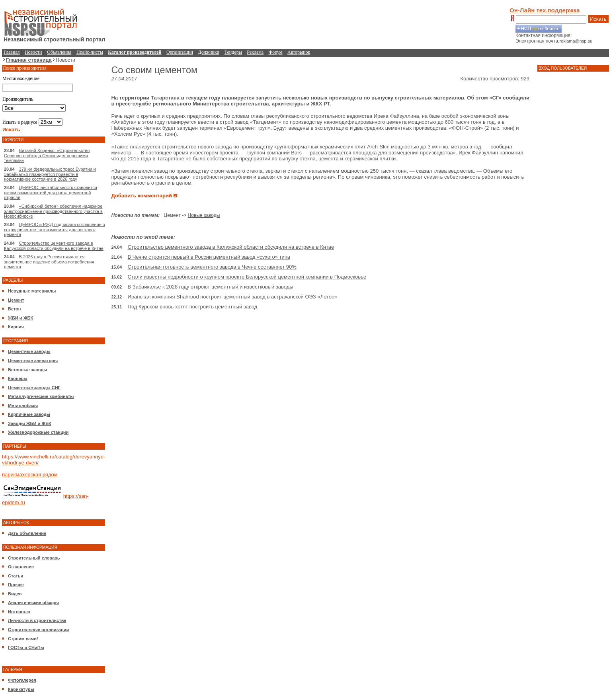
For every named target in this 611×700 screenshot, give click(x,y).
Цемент (16, 300)
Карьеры (18, 378)
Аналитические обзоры (33, 603)
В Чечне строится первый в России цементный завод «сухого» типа (209, 257)
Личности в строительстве (37, 620)
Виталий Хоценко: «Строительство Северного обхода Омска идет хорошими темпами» (47, 155)
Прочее (16, 585)
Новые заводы (204, 215)
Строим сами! (23, 639)
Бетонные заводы (28, 370)
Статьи (16, 576)
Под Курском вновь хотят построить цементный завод (193, 307)
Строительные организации (38, 630)
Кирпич (16, 327)
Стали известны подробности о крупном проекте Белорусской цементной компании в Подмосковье (247, 277)
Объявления (59, 52)
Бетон (14, 309)
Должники (209, 52)
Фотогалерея (22, 680)
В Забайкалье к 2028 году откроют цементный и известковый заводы (211, 287)
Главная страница (29, 60)
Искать (598, 19)
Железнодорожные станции (38, 432)
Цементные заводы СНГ (34, 388)
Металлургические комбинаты (41, 396)
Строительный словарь (34, 558)
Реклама (255, 52)
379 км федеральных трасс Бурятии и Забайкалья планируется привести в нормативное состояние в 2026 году (50, 174)
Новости (33, 52)
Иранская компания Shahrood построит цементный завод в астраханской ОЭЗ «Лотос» (232, 297)
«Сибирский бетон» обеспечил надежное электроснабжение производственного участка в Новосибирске (53, 211)
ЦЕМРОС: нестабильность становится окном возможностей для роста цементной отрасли (51, 192)
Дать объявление (27, 533)
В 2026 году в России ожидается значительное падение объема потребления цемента (49, 262)
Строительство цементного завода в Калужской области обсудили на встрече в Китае (54, 246)
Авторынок (299, 52)
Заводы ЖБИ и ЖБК (30, 423)
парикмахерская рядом (30, 475)
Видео (15, 594)
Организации (180, 52)
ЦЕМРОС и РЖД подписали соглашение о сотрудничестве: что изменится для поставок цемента (55, 229)
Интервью (19, 612)
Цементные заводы (29, 351)
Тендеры (233, 52)
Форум (276, 52)
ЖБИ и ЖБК (20, 318)
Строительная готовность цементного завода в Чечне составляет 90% (212, 267)
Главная (12, 52)
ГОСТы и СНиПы (26, 647)
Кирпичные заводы (29, 414)
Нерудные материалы (32, 291)
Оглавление (21, 567)
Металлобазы (23, 406)
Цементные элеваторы (33, 361)
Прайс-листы (90, 52)
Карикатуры (21, 689)
